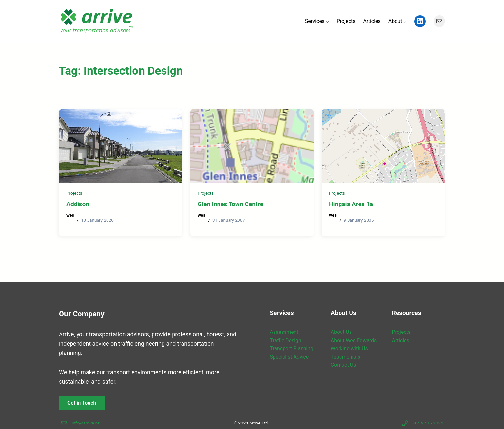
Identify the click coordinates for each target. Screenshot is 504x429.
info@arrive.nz (86, 423)
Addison (78, 204)
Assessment (284, 332)
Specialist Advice (289, 357)
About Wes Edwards (354, 340)
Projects (74, 193)
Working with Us (349, 348)
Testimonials (345, 357)
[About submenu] (405, 21)
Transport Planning (291, 348)
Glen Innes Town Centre (230, 204)
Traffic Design (285, 340)
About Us (341, 332)
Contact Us (344, 365)
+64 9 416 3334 (428, 423)
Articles (400, 340)
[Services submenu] (327, 21)
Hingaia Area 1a (351, 204)
